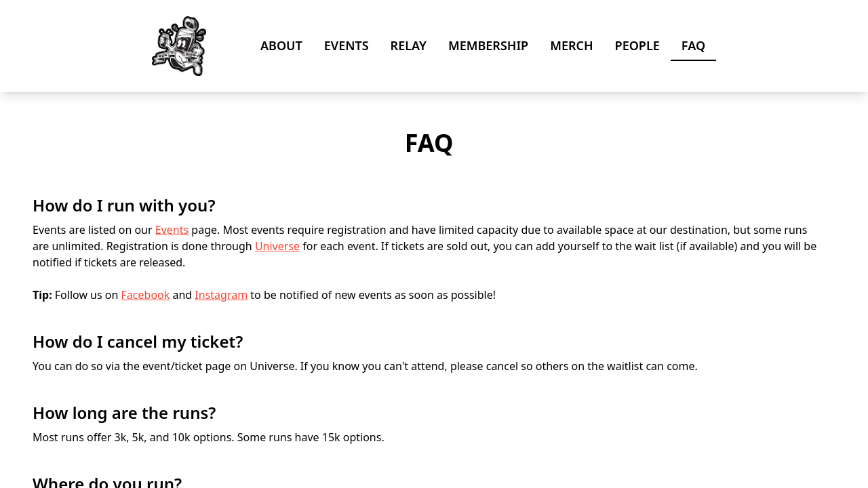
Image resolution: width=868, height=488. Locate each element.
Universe (277, 246)
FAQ (693, 45)
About (281, 45)
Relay (409, 45)
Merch (571, 45)
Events (347, 45)
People (637, 45)
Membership (488, 45)
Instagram (221, 295)
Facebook (146, 295)
